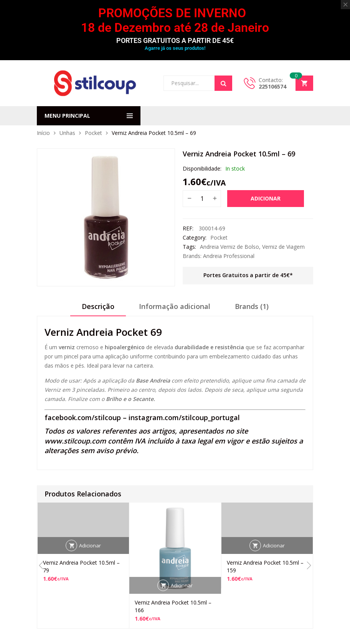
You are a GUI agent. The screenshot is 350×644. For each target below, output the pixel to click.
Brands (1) (252, 306)
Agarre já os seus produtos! (175, 48)
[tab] (98, 309)
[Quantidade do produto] (202, 199)
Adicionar (266, 198)
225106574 (272, 86)
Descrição (98, 306)
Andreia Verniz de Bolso (229, 247)
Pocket (93, 133)
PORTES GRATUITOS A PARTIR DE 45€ (175, 40)
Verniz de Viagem (283, 247)
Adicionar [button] (90, 545)
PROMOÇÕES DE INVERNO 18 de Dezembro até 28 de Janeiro (175, 20)
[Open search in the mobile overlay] (198, 83)
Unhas (67, 133)
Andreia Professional (229, 256)
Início (43, 133)
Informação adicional (175, 306)
